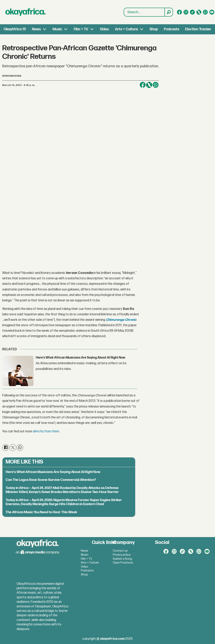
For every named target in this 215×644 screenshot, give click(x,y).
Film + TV (81, 29)
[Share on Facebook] (143, 85)
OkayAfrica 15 (15, 29)
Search (124, 8)
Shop (154, 29)
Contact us (120, 551)
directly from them (46, 431)
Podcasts (172, 29)
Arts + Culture (126, 29)
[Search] (169, 12)
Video (104, 29)
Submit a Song (122, 559)
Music (57, 29)
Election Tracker (198, 29)
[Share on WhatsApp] (156, 85)
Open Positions (123, 563)
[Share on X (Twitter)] (149, 85)
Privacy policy (122, 555)
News (36, 29)
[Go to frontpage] (25, 12)
